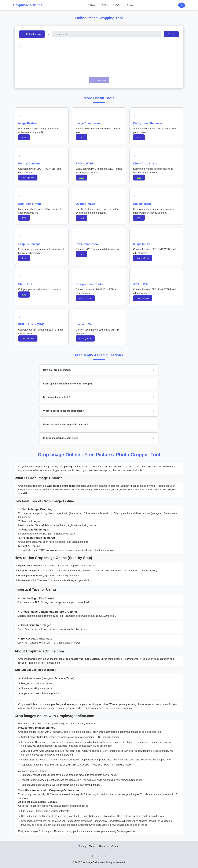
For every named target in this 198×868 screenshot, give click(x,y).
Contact (129, 5)
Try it (24, 137)
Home (92, 5)
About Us (104, 846)
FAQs (117, 5)
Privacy (82, 846)
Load (172, 34)
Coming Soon (28, 178)
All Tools (104, 5)
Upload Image (32, 34)
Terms (92, 846)
